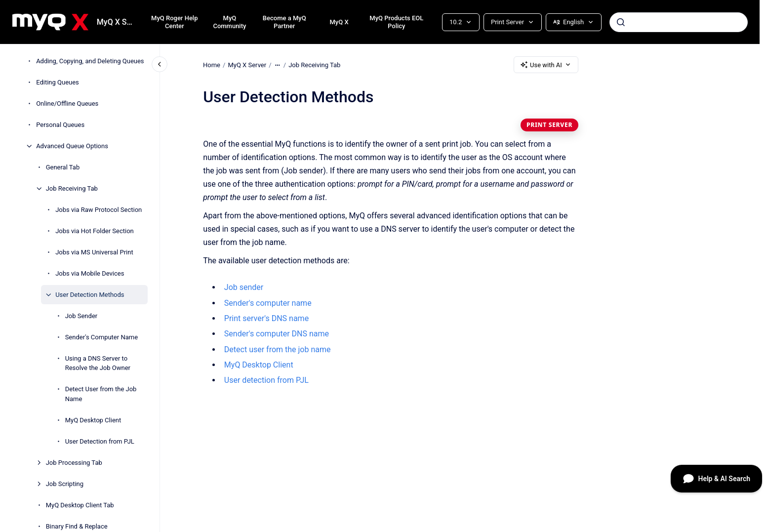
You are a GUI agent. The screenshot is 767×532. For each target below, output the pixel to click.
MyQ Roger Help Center (174, 22)
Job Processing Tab (74, 463)
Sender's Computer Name (101, 337)
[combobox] (679, 22)
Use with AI (546, 65)
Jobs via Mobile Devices (90, 273)
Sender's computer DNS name (277, 334)
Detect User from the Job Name (101, 394)
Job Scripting (65, 484)
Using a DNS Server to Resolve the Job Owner (98, 363)
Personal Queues (60, 125)
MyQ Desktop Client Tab (80, 505)
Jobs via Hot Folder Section (95, 231)
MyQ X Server (116, 22)
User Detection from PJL (100, 441)
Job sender (244, 287)
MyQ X (339, 22)
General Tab (63, 167)
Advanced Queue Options (72, 146)
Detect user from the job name (278, 349)
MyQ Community (229, 22)
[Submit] (621, 22)
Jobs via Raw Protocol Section (99, 210)
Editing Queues (58, 82)
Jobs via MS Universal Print (94, 252)
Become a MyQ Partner (284, 22)
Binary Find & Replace (77, 526)
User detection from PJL (266, 380)
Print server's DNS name (266, 318)
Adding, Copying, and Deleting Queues (90, 61)
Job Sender (81, 316)
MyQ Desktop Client (93, 420)
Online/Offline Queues (67, 103)
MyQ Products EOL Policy (396, 22)
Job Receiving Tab (72, 188)
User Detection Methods (90, 295)
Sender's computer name (268, 303)
